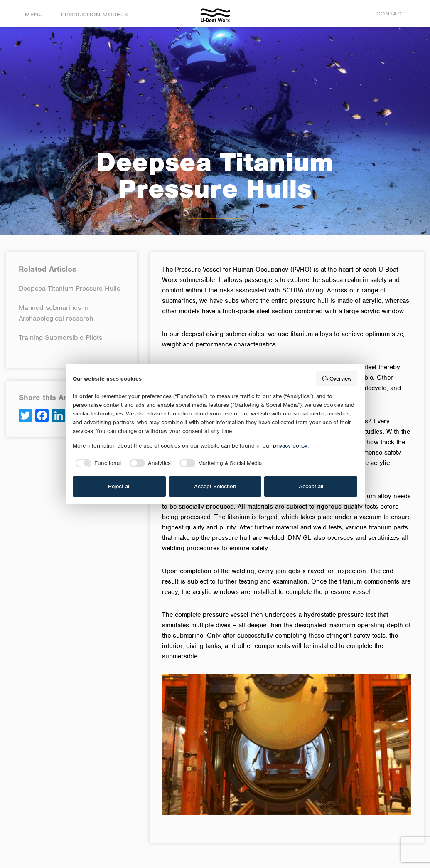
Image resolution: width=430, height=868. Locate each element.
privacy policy (290, 446)
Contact (391, 14)
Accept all (311, 486)
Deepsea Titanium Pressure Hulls (69, 288)
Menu (34, 14)
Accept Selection (215, 486)
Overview (337, 378)
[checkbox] (97, 463)
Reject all (119, 486)
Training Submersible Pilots (60, 338)
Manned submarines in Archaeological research (56, 313)
